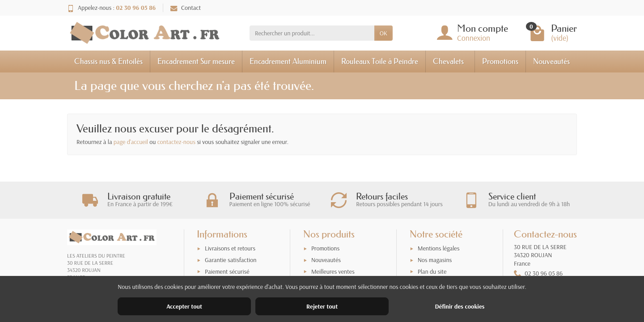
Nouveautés (551, 61)
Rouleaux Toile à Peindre (380, 61)
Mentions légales (439, 248)
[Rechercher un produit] (312, 33)
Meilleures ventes (333, 271)
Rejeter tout (322, 306)
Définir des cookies (460, 306)
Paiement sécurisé (227, 271)
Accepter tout (184, 306)
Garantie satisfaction (231, 260)
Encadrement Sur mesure (196, 61)
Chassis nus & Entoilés (108, 61)
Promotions (500, 61)
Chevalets (448, 61)
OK (383, 33)
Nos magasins (435, 260)
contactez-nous (176, 142)
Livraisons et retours (230, 248)
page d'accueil (131, 142)
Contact (186, 8)
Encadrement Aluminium (288, 61)
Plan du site (432, 271)
